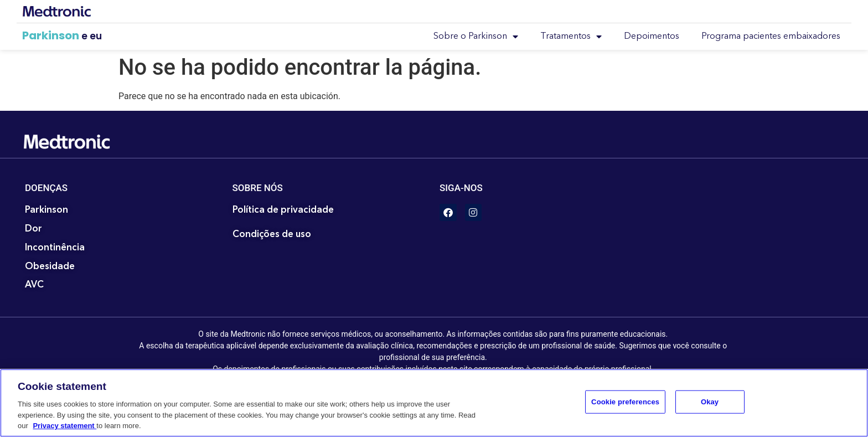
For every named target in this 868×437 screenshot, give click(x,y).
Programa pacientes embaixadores (771, 37)
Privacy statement (64, 426)
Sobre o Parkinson (476, 37)
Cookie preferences (625, 402)
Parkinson (51, 35)
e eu (92, 36)
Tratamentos (571, 37)
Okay (710, 402)
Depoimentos (652, 37)
